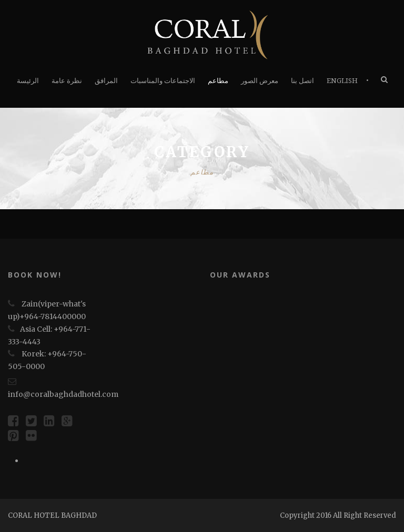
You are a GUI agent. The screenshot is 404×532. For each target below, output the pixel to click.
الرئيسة (28, 81)
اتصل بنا (302, 81)
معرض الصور (260, 81)
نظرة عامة (67, 81)
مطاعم (218, 81)
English (342, 81)
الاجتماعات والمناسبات (163, 81)
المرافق (106, 81)
